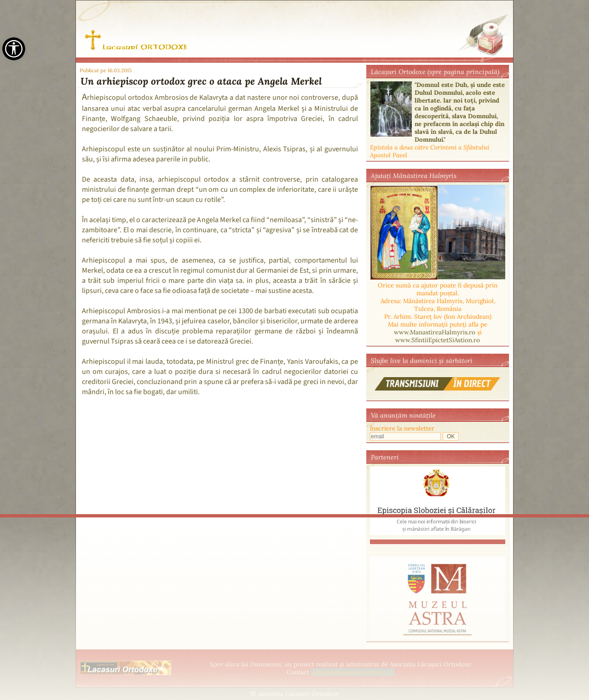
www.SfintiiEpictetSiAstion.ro (438, 340)
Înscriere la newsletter (402, 428)
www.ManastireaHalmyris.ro (435, 332)
